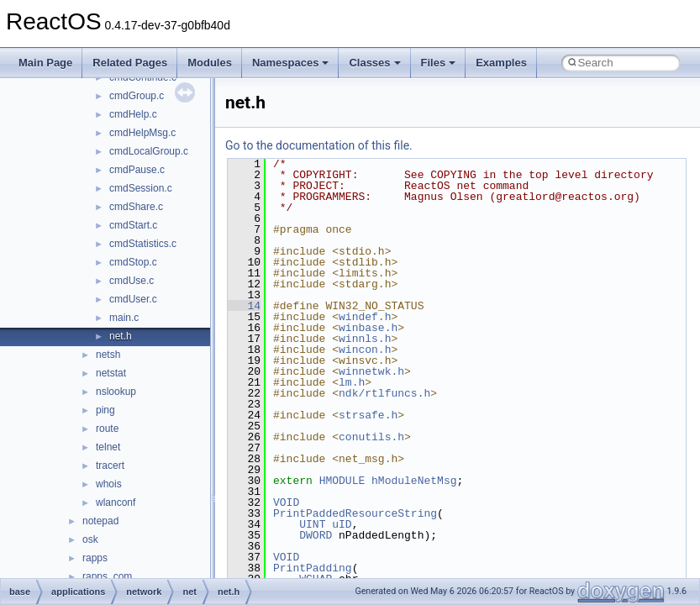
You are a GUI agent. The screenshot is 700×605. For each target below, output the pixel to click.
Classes (374, 63)
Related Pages (130, 63)
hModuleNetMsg (414, 481)
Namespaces (291, 63)
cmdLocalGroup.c (149, 151)
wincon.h (365, 350)
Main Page (45, 63)
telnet (108, 447)
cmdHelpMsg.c (142, 133)
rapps (95, 558)
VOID (286, 502)
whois (109, 484)
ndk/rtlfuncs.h (384, 393)
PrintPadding (313, 568)
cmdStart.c (133, 225)
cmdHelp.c (133, 114)
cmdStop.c (133, 262)
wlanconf (116, 502)
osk (90, 539)
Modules (210, 63)
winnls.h (365, 339)
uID (342, 524)
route (107, 429)
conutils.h (371, 437)
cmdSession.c (141, 188)
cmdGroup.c (137, 96)
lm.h (352, 382)
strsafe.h (368, 415)
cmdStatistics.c (143, 244)
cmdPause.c (137, 170)
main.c (124, 318)
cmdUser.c (133, 299)
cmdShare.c (136, 207)
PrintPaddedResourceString (355, 513)
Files (439, 63)
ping (105, 410)
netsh (108, 355)
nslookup (116, 392)
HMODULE (342, 481)
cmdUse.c (132, 281)
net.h (121, 336)
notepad (100, 521)
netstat (111, 373)
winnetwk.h (371, 371)
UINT (312, 524)
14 (244, 306)
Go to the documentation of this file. (319, 145)
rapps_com (107, 576)
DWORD (316, 535)
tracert (110, 466)
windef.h (365, 317)
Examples (501, 63)
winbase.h (368, 328)
